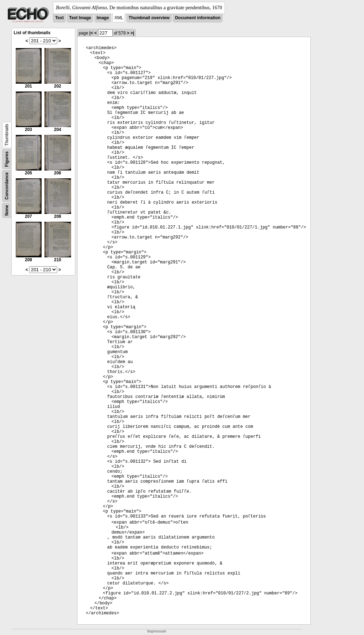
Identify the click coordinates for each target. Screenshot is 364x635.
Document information (198, 18)
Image (103, 18)
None (7, 210)
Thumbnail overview (149, 18)
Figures (7, 159)
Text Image (80, 18)
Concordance (7, 186)
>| (132, 33)
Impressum (157, 631)
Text (59, 18)
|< (91, 33)
